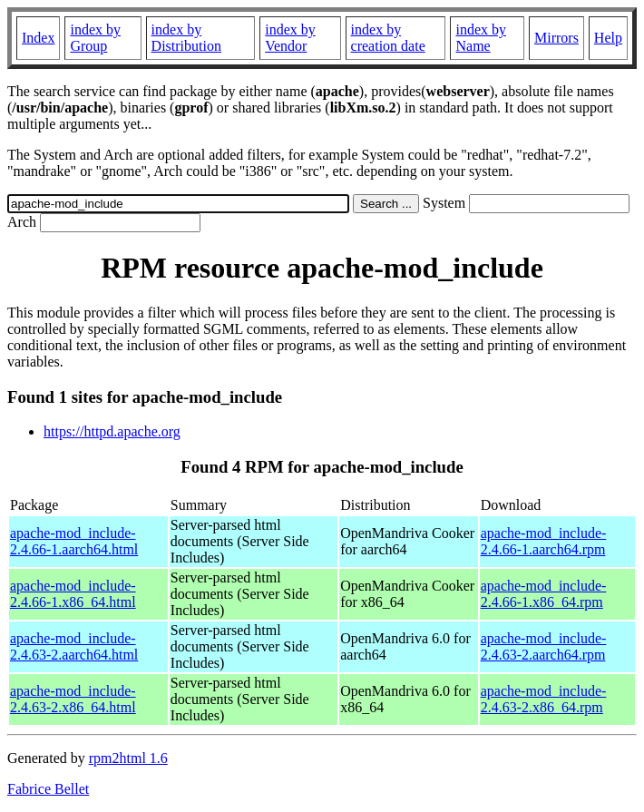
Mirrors (556, 38)
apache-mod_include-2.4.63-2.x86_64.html (73, 699)
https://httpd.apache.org (112, 431)
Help (608, 38)
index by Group (95, 38)
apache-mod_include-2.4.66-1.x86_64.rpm (544, 594)
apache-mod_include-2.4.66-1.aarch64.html (74, 541)
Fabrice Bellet (48, 789)
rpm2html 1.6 (128, 758)
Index (38, 38)
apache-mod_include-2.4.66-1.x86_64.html (73, 594)
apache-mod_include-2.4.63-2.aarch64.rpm (544, 646)
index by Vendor (290, 38)
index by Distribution (186, 38)
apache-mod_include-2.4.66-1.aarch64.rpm (544, 541)
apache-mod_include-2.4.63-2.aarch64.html (74, 646)
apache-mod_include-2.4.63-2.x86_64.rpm (544, 699)
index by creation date (388, 38)
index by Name (481, 38)
